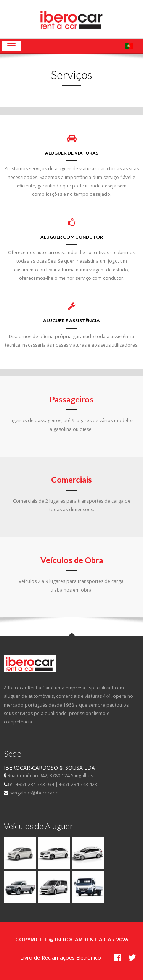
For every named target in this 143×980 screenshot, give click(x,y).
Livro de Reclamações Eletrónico (61, 958)
